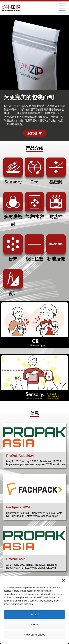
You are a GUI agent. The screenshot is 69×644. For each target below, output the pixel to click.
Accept (35, 614)
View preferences (35, 635)
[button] (63, 580)
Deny (34, 624)
